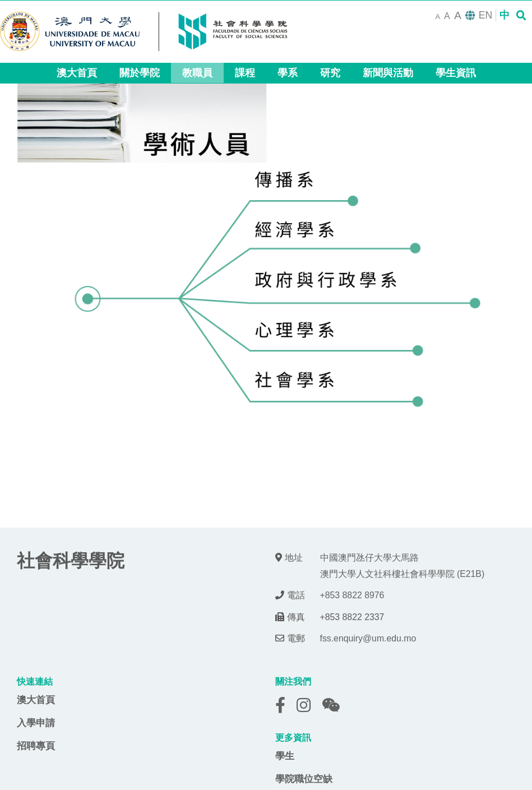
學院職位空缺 (304, 779)
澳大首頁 (36, 700)
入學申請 (36, 723)
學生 (285, 756)
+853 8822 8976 (352, 595)
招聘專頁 (36, 746)
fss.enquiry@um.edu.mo (368, 638)
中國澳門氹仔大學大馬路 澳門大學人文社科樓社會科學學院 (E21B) (403, 566)
